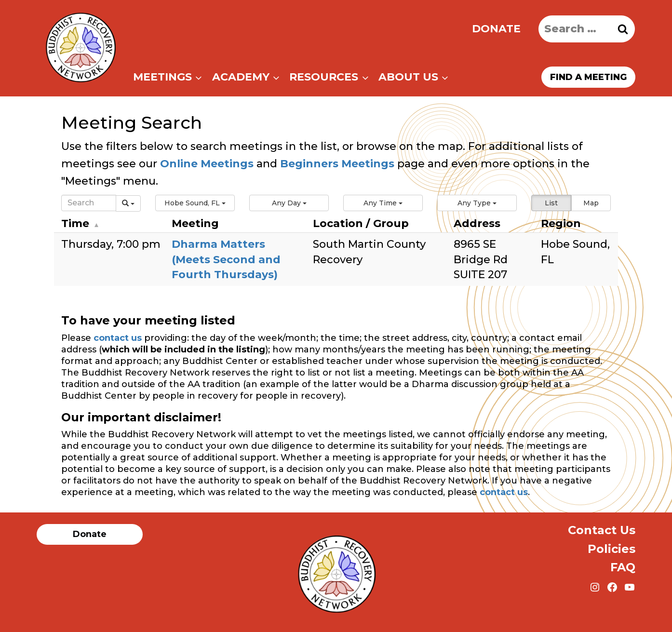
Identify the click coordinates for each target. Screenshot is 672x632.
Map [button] (591, 203)
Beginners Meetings (336, 164)
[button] (195, 203)
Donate (496, 29)
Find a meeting (588, 77)
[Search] (89, 203)
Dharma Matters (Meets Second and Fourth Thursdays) (226, 259)
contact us (118, 338)
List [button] (551, 203)
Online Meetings (207, 164)
